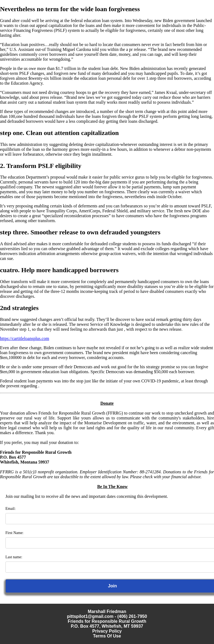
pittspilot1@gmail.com (90, 616)
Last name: (14, 557)
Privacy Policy (107, 631)
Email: (10, 509)
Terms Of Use (107, 636)
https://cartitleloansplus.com (25, 338)
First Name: (15, 533)
